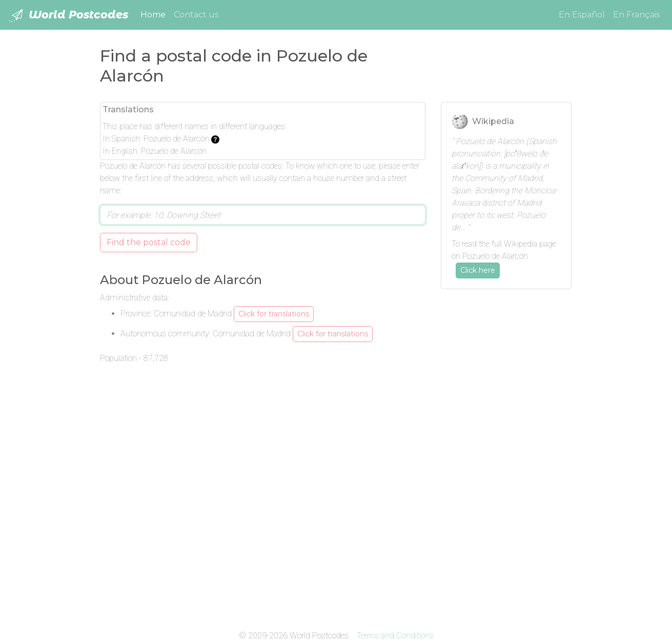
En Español (582, 15)
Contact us (196, 15)
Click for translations (274, 314)
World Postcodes (68, 15)
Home (155, 14)
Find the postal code (149, 242)
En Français (636, 15)
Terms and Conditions (395, 636)
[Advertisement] (506, 451)
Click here (478, 270)
